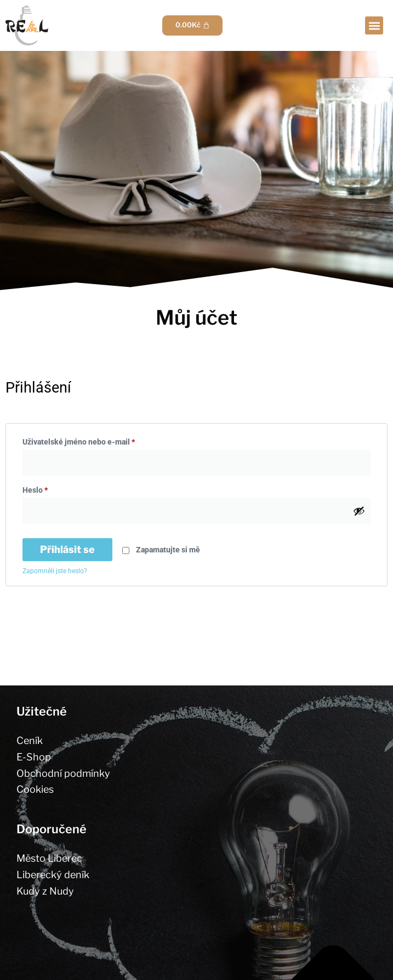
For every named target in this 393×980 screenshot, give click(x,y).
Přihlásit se (67, 549)
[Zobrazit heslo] (359, 511)
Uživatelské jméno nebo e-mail (93, 440)
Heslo (49, 488)
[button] (374, 25)
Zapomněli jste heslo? (55, 571)
